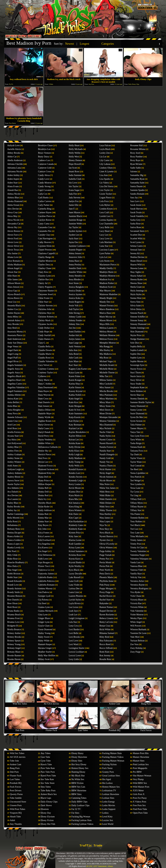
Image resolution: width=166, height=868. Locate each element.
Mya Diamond (106, 425)
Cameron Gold (45, 168)
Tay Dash (135, 454)
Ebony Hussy (77, 753)
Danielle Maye (45, 414)
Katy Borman (75, 425)
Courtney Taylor (45, 373)
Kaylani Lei (74, 428)
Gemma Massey (45, 589)
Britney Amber (14, 633)
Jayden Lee (74, 235)
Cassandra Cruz (45, 227)
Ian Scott (73, 168)
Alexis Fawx (13, 235)
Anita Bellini (13, 402)
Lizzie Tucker (106, 194)
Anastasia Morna (15, 332)
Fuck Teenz (107, 768)
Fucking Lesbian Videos (82, 824)
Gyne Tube (46, 761)
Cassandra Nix (45, 231)
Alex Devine (13, 209)
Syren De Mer (137, 417)
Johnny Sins (74, 324)
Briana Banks (13, 611)
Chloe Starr (43, 302)
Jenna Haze (74, 261)
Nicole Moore (106, 481)
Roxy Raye (135, 160)
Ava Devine (13, 495)
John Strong (74, 313)
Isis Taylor (74, 186)
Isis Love (73, 183)
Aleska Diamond (15, 201)
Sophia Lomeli (137, 350)
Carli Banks (43, 198)
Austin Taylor (14, 484)
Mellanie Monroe (107, 335)
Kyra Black (74, 570)
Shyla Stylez (136, 294)
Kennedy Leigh (76, 481)
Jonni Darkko (75, 332)
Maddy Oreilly (106, 268)
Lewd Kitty (107, 817)
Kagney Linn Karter (78, 369)
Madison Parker (107, 283)
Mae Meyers (105, 291)
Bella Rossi (12, 521)
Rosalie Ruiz (105, 659)
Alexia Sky (12, 227)
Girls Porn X (139, 794)
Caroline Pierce (45, 216)
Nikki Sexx (105, 507)
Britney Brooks (14, 637)
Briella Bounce (14, 629)
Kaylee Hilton (75, 436)
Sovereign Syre (137, 365)
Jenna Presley (75, 265)
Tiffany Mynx (137, 503)
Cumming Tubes (79, 798)
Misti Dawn (105, 410)
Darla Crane (44, 428)
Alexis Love (13, 242)
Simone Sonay (137, 320)
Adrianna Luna (14, 168)
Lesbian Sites (108, 798)
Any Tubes (46, 753)
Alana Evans (13, 186)
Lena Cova (74, 626)
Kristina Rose (75, 555)
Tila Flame (135, 514)
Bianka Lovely (14, 548)
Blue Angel (12, 570)
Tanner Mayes (137, 428)
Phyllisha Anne (106, 581)
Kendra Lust (74, 473)
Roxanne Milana (138, 149)
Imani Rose (74, 172)
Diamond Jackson (46, 469)
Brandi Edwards (15, 581)
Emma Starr (43, 521)
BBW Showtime (79, 791)
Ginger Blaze (44, 618)
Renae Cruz (105, 626)
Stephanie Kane (137, 387)
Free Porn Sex (139, 805)
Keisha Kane (75, 443)
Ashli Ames (13, 466)
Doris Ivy (42, 499)
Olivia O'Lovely (107, 544)
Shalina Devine (137, 257)
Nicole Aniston (106, 477)
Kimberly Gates (76, 525)
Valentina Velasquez (139, 559)
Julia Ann (73, 350)
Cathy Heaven (44, 242)
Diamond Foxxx (45, 466)
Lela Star (73, 622)
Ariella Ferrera (14, 432)
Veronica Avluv (137, 581)
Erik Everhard (44, 540)
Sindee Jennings (138, 328)
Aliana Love (13, 257)
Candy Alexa (44, 175)
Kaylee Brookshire (77, 432)
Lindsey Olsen (106, 168)
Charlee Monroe (45, 261)
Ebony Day (46, 813)
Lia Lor (103, 157)
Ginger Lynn (44, 622)
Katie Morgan (75, 406)
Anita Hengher (14, 410)
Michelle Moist (106, 369)
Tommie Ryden (137, 518)
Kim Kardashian (76, 521)
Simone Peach (137, 313)
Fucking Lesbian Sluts (81, 820)
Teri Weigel (136, 481)
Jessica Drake (75, 291)
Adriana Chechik (15, 164)
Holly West (74, 157)
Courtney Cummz (46, 369)
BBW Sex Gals (78, 787)
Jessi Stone (74, 283)
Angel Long (13, 354)
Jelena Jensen (75, 253)
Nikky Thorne (106, 510)
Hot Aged (106, 779)
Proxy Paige (105, 592)
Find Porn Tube (140, 809)
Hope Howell (75, 164)
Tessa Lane (135, 488)
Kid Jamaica (74, 503)
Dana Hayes (44, 391)
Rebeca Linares (107, 618)
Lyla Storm (105, 261)
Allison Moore (14, 283)
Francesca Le (44, 570)
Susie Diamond (137, 414)
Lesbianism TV (109, 791)
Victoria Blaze (137, 600)
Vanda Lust (135, 562)
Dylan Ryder (44, 507)
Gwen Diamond (45, 629)
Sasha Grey (135, 220)
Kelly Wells (74, 466)
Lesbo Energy (108, 802)
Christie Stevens (45, 306)
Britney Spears (14, 641)
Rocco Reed (105, 644)
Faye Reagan (44, 562)
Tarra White (136, 440)
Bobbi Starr (13, 577)
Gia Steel (42, 603)
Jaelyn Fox (74, 201)
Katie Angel (74, 399)
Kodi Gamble (75, 544)
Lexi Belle (74, 633)
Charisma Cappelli (47, 253)
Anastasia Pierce (15, 335)
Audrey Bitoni (14, 477)
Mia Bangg (105, 347)
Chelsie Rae (43, 279)
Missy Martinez (107, 399)
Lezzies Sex (108, 820)
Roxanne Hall (136, 145)
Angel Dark (13, 350)
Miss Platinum (106, 395)
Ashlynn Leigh (14, 469)
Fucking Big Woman (81, 817)
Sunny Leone (136, 410)
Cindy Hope (44, 332)
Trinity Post (136, 544)
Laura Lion (74, 592)
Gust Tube (45, 757)
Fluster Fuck (51, 729)
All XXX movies (51, 703)
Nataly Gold (105, 458)
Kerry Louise (75, 484)
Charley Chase (45, 268)
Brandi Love (13, 585)
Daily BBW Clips (79, 802)
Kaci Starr (73, 365)
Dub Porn (20, 729)
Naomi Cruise (106, 440)
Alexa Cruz (12, 212)
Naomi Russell (106, 443)
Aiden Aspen (13, 179)
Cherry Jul (43, 283)
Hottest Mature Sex (111, 787)
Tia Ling (134, 495)
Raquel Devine (106, 611)
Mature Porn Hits (141, 753)
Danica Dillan (44, 410)
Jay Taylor (73, 227)
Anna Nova (12, 414)
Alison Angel (13, 268)
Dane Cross (43, 399)
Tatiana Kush (136, 447)
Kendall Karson (76, 469)
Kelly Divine (75, 447)
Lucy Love (104, 239)
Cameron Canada (46, 164)
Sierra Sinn (135, 302)
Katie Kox (73, 402)
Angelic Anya (14, 369)
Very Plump (138, 779)
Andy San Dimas (15, 343)
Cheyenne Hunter (46, 291)
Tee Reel (134, 469)
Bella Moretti (13, 518)
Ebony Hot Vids (48, 824)
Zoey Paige (135, 652)
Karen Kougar (75, 380)
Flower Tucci (44, 566)
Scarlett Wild (136, 239)
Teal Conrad (136, 466)
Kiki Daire (74, 514)
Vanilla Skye (136, 574)
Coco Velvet (44, 365)
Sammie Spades (137, 190)
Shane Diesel (136, 261)
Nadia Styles (105, 436)
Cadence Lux (44, 160)
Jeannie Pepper (76, 250)
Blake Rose (12, 559)
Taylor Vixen (136, 458)
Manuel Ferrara (107, 306)
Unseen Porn (16, 805)
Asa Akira (12, 440)
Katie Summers (76, 414)
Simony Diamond (138, 324)
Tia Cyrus (135, 492)
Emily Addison (45, 510)
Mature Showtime (141, 757)
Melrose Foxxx (106, 339)
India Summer (75, 175)
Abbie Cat (12, 157)
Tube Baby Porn (48, 791)
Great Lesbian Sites (111, 776)
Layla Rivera (75, 603)
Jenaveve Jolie (75, 257)
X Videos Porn (139, 802)
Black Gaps (46, 798)
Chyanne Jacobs (45, 324)
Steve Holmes (137, 391)
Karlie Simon (75, 387)
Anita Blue (12, 406)
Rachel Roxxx (106, 596)
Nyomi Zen (105, 540)
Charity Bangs (45, 257)
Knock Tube (46, 764)
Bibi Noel (12, 551)
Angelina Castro (15, 384)
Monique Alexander (109, 417)
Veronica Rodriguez (139, 589)
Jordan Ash (74, 335)
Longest (84, 44)
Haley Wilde (44, 641)
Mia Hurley (105, 350)
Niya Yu (103, 525)
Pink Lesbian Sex (141, 764)
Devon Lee (43, 462)
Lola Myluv (105, 205)
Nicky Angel (105, 473)
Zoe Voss (134, 644)
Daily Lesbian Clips (80, 805)
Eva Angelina (44, 544)
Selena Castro (136, 246)
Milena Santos (106, 380)
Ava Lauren (13, 499)
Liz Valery (104, 183)
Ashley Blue (13, 447)
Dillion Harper (45, 484)
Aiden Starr (13, 183)
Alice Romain (14, 261)
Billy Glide (12, 555)
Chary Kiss (43, 272)
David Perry (44, 436)
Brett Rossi (12, 607)
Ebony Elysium (48, 817)
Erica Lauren (44, 536)
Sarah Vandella (137, 216)
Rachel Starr (105, 600)
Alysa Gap (12, 291)
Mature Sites (139, 761)
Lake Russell (75, 577)
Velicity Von (136, 577)
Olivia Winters (106, 548)
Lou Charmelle (106, 224)
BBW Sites (76, 794)
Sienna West (136, 298)
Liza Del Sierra (106, 186)
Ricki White (105, 629)
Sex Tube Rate (47, 779)
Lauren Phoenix (76, 596)
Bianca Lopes (14, 544)
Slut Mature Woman (142, 776)
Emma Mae (43, 518)
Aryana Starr (13, 436)
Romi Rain (104, 652)
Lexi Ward (74, 644)
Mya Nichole (105, 428)
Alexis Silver (13, 246)
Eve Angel (43, 551)
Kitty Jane (73, 536)
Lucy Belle (105, 227)
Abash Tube (15, 817)
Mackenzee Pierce (108, 265)
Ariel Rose (12, 428)
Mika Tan (104, 376)
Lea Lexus (74, 607)
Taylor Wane (136, 462)
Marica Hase (105, 313)
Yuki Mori (135, 637)
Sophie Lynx (136, 358)
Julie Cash (73, 358)
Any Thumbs (16, 824)
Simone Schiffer (138, 317)
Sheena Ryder (137, 279)
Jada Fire (73, 194)
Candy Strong (44, 186)
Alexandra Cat (14, 224)
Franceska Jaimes (46, 574)
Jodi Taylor (74, 309)
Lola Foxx (104, 201)
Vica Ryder (135, 592)
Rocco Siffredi (106, 648)
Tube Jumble (16, 798)
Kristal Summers (76, 551)
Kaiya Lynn (74, 373)
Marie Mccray (106, 317)
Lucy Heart (105, 231)
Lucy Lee (104, 235)
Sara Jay (134, 198)
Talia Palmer (136, 425)
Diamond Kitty (45, 473)
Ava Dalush (13, 492)
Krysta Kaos (74, 559)
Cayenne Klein (45, 246)
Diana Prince (44, 481)
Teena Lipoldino (138, 473)
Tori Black (135, 525)
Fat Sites (75, 813)
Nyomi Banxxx (106, 536)
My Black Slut (78, 776)
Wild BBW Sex (140, 783)
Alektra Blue (13, 198)
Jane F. (72, 209)
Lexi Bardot (74, 629)
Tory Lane (135, 533)
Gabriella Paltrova (46, 581)
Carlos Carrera (45, 201)
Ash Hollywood (14, 443)
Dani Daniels (44, 402)
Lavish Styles (75, 600)
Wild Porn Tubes (17, 809)
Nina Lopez (105, 521)
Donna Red (43, 495)
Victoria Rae (136, 603)
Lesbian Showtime (111, 794)
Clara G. (42, 343)
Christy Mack (44, 320)
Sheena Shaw (136, 283)
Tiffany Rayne (137, 507)
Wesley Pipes (136, 618)
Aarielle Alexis (14, 149)
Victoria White (137, 607)
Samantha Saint (137, 183)
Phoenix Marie (106, 577)
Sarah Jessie (136, 205)
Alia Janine (12, 253)
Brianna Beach (14, 615)
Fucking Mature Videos (113, 757)
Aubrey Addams (15, 473)
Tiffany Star (136, 510)
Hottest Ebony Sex (80, 768)
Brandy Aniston (14, 589)
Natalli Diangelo (107, 454)
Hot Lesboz (107, 783)
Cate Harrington (45, 239)
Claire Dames (44, 339)
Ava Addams (13, 488)
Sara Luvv (135, 201)
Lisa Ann (104, 175)
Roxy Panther (136, 157)
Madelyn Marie (107, 272)
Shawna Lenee (137, 268)
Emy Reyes (43, 525)
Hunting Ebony (78, 772)
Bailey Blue (13, 503)
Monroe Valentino (108, 421)
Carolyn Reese (45, 220)
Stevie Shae (136, 395)
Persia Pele (105, 566)
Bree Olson (12, 603)
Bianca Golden (14, 540)
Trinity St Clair (137, 548)
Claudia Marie (44, 354)
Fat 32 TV (76, 809)
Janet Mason (74, 212)
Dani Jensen (44, 406)
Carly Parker (44, 205)
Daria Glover (44, 425)
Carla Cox (43, 194)
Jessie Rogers (75, 302)
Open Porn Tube (140, 813)
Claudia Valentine (46, 361)
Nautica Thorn (106, 466)
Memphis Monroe (108, 343)
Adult (12, 820)
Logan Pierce (105, 198)
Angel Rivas (13, 361)
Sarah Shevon (136, 209)
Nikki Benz (105, 492)
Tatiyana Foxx (137, 451)
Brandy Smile (14, 592)
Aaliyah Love (14, 145)
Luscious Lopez (107, 250)
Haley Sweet (44, 637)
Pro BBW (137, 772)
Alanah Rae (13, 190)
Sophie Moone (137, 361)
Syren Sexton (136, 421)
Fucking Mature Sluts (112, 753)
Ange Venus (13, 347)
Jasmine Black (75, 216)
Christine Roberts (46, 317)
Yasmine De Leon (138, 633)
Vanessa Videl (137, 570)
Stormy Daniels (137, 399)
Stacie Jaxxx (136, 376)
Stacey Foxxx (136, 369)
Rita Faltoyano (106, 641)
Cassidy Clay (44, 235)
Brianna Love (14, 622)
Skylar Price (136, 335)
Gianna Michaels (46, 611)
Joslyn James (75, 339)
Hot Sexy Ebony (79, 764)
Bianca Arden (14, 536)
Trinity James (136, 540)
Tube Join (83, 703)
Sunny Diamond (138, 406)
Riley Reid (104, 637)
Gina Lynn (43, 615)
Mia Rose (104, 358)
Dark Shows (46, 805)
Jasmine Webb (75, 224)
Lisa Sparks (105, 179)
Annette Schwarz (15, 417)
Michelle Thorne (107, 373)
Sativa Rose (136, 227)
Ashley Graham (14, 454)
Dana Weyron (44, 395)
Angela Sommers (15, 365)
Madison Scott (106, 287)
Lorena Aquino (106, 220)
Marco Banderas (107, 309)
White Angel (136, 622)
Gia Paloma (43, 600)
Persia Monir (105, 562)
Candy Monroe (45, 183)
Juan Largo (74, 343)
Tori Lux (134, 529)
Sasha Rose (135, 224)
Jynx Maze (74, 361)
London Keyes (106, 209)
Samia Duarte (136, 186)
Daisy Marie (44, 380)
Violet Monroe (137, 615)
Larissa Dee (74, 589)
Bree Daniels (13, 600)
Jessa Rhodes (75, 279)
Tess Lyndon (136, 484)
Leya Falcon (105, 145)
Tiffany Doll (136, 499)
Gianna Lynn (44, 607)
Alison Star (12, 272)
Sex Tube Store (48, 783)
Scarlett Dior (136, 235)
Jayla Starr (74, 239)
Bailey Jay (12, 510)
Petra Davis (105, 574)
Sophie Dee (136, 354)
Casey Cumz (44, 224)
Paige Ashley (105, 551)
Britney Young (14, 644)
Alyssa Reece (13, 298)
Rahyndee (104, 603)
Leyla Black (105, 149)
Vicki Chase (136, 596)
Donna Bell (43, 488)
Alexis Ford (13, 239)
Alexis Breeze (14, 231)
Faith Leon (43, 559)
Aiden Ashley (14, 175)
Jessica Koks (75, 298)
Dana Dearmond (45, 387)
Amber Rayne (14, 313)
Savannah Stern (137, 231)
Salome (134, 172)
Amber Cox (13, 309)
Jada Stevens (75, 198)
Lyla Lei (103, 257)
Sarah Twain (136, 212)
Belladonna (12, 525)
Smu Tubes (46, 787)
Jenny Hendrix (75, 276)
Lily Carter (105, 160)
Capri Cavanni (45, 190)
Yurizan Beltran (137, 641)
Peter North (105, 570)
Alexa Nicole (13, 220)
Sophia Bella (136, 347)
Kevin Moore (75, 488)
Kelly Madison (76, 458)
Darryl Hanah (44, 432)
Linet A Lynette (107, 172)
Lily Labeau (105, 164)
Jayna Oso (73, 242)
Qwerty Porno (16, 794)
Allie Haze (12, 276)
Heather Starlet (45, 652)
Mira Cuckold (106, 384)
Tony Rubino (136, 521)
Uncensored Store (18, 802)
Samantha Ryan (137, 179)
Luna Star (104, 246)
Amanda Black (14, 306)
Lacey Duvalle (75, 574)
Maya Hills (105, 324)
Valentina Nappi (138, 555)
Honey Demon (75, 160)
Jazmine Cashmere (77, 246)
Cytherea (42, 376)
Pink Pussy (105, 585)
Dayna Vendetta (45, 440)
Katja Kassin (75, 417)
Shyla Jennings (137, 291)
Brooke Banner (14, 656)
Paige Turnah (105, 555)
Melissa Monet (106, 332)
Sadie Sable (136, 168)
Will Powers (136, 626)
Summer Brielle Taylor (141, 402)
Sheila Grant (136, 287)
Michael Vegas (106, 361)
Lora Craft (104, 212)
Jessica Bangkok (76, 287)
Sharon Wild (136, 265)
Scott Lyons (136, 242)
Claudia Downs (45, 350)
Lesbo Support (109, 809)
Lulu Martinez (106, 242)
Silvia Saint (136, 306)
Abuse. (110, 866)
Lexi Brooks (74, 637)
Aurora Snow (13, 481)
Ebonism (45, 809)
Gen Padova (44, 592)
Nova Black (105, 533)
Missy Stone (105, 406)
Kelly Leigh (74, 454)
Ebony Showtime (79, 757)
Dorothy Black (45, 503)
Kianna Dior (74, 492)
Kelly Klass (74, 451)
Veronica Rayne (137, 585)
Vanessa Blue (136, 566)
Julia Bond (74, 354)
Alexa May (12, 216)
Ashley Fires (13, 451)
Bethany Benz (14, 529)
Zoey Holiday (136, 648)
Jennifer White (75, 272)
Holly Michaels (76, 149)
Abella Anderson (15, 160)
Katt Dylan (74, 421)
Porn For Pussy (140, 798)
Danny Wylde (44, 417)
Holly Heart (74, 145)
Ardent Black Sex (49, 794)
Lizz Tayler (105, 190)
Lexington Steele (76, 648)
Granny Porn (108, 772)
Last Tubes (83, 729)
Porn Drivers (16, 791)
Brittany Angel (14, 648)
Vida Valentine (137, 611)
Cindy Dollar (44, 328)
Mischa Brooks (106, 391)
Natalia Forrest (106, 447)
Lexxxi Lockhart (76, 652)
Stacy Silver (136, 380)
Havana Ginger (45, 648)
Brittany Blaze (14, 652)
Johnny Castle (75, 317)
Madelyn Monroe (107, 276)
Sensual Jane (136, 250)
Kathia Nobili (75, 395)
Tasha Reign (136, 443)
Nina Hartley (105, 514)
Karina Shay (74, 384)
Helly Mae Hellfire (47, 656)
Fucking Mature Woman (113, 761)
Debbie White (44, 443)
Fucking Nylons (109, 764)
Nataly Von (105, 462)
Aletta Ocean (13, 205)
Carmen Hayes (45, 212)
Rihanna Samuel (107, 633)
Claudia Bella (44, 347)
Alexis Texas (13, 250)
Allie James (13, 279)
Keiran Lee (74, 440)
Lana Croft (74, 581)
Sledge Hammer (138, 339)
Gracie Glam (44, 626)
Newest (70, 44)
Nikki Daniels (106, 499)
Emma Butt (43, 514)
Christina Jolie (45, 309)
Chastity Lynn (44, 276)
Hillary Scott (44, 659)
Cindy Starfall (44, 335)
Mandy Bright (106, 298)
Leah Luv (73, 615)
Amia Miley (13, 317)
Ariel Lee (12, 425)
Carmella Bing (45, 209)
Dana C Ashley (45, 384)
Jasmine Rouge (76, 220)
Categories (108, 44)
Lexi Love (73, 641)
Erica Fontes (44, 533)
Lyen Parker (105, 253)
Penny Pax (104, 559)
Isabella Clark (75, 179)
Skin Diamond (137, 332)
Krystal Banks (75, 562)
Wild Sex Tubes (20, 703)
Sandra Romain (137, 194)
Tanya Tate (135, 432)
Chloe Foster (44, 298)
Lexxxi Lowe (75, 656)
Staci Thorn (136, 373)
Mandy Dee (105, 302)
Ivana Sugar (74, 190)
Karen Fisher (75, 376)
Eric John (42, 529)
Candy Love (44, 179)
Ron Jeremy (105, 656)
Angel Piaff (13, 358)
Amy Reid (12, 328)
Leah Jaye (73, 611)
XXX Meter (138, 791)
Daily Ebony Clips (49, 802)
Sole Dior (135, 343)
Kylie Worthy (75, 566)
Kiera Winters (75, 510)
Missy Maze (105, 402)
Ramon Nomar (106, 607)
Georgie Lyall (44, 596)
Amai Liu (12, 302)
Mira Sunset (105, 387)
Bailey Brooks (14, 507)
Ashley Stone (13, 458)
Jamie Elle (74, 205)
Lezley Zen (105, 153)
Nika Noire (105, 484)
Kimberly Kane (76, 529)
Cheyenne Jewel (45, 294)
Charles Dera (44, 265)
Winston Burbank (138, 629)
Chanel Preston (45, 250)
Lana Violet (74, 585)
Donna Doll (43, 492)
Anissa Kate (13, 399)
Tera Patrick (136, 477)
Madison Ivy (105, 279)
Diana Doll (43, 477)
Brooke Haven (14, 659)
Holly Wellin (75, 153)
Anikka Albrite (14, 395)
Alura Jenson (13, 287)
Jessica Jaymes (76, 294)
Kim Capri (74, 518)
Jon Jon (72, 328)
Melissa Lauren (107, 328)
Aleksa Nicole (14, 194)
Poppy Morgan (106, 589)
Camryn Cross (45, 172)
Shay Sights (136, 272)
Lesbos (105, 813)
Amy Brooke (13, 324)
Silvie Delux (136, 309)
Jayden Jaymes (76, 231)
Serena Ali (135, 253)
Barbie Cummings (16, 514)
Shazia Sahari (136, 276)
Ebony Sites (77, 761)
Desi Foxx (43, 458)
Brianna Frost (14, 618)
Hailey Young (44, 633)
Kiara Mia (73, 499)
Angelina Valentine (16, 387)
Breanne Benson (15, 596)
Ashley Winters (14, 462)
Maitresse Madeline (108, 294)
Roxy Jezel (135, 153)
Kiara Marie (74, 495)
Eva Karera (43, 548)
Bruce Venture (44, 153)
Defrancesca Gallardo (48, 447)
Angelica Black (14, 376)
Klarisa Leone (75, 540)
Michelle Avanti (107, 365)
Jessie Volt (74, 306)
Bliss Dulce (13, 566)
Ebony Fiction (47, 820)
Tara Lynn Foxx (137, 436)
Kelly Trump (75, 462)
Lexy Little (74, 659)
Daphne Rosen (45, 421)
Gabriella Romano (46, 585)
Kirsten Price (75, 533)
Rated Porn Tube (48, 776)
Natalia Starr (105, 451)
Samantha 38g (137, 175)
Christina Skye (45, 313)
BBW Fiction (77, 783)
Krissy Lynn (74, 548)
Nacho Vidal (105, 432)
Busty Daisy (44, 157)
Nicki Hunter (105, 469)
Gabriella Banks (45, 577)
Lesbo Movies (109, 805)
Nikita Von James (107, 488)
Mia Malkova (106, 354)
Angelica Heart (14, 380)
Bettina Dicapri (14, 533)
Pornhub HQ (115, 729)
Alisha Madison (14, 265)
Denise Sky (43, 451)
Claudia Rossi (44, 358)
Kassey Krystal (76, 391)
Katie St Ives (75, 410)
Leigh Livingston (77, 618)
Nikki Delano (106, 503)
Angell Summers (15, 391)
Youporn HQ (16, 813)
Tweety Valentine (138, 551)
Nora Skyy (104, 529)
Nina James (105, 518)
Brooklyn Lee (44, 149)
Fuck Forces (146, 729)
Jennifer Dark (75, 268)
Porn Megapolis (140, 768)
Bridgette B (13, 626)
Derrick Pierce (45, 454)
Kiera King (74, 507)
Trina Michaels (137, 536)
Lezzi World (108, 824)
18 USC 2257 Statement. (97, 866)
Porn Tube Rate (48, 768)
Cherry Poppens (45, 287)
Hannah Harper (45, 644)
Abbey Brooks (14, 153)
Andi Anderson (14, 339)
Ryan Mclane (136, 164)
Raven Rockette (107, 615)
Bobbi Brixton (14, 574)
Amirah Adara (14, 320)
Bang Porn (146, 703)
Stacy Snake (136, 384)
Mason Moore (106, 320)
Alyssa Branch (14, 294)
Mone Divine (105, 414)
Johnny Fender (75, 320)
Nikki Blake (105, 495)
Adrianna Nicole (15, 172)
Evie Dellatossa (45, 555)
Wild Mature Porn (141, 787)
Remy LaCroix (106, 622)
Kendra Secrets (76, 477)
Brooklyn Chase (45, 145)
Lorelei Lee (105, 216)
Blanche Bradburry (16, 562)
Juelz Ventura (75, 347)
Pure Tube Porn (48, 772)
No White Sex (78, 779)
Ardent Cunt (115, 703)
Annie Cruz (13, 421)
